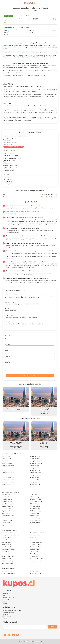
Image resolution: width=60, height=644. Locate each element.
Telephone (8, 356)
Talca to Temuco (34, 554)
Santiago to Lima (34, 571)
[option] (16, 399)
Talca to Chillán (34, 552)
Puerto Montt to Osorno (36, 561)
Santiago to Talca (6, 456)
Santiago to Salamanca (36, 487)
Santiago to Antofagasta (8, 477)
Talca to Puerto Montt (7, 540)
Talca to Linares (34, 540)
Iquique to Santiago (35, 516)
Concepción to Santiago (36, 499)
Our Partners (6, 595)
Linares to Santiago (35, 495)
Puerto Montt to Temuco (8, 561)
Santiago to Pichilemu (35, 473)
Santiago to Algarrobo (7, 487)
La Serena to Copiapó (7, 563)
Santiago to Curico (7, 475)
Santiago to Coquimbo (8, 480)
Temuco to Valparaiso (35, 545)
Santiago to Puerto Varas (36, 463)
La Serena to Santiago (35, 518)
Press (4, 601)
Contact (5, 603)
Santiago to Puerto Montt (8, 466)
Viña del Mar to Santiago (8, 520)
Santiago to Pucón (6, 459)
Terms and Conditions (8, 612)
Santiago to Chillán (35, 459)
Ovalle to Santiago (7, 523)
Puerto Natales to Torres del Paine (10, 535)
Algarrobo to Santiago (7, 525)
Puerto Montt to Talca (7, 547)
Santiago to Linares (35, 456)
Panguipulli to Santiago (8, 506)
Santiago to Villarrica (7, 470)
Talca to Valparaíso (7, 554)
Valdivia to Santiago (35, 506)
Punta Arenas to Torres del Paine (38, 533)
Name (7, 339)
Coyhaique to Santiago (8, 511)
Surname (7, 345)
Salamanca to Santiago (36, 525)
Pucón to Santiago (6, 497)
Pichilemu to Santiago (35, 511)
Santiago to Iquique (35, 477)
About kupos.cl (7, 593)
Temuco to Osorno (7, 559)
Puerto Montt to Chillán (36, 547)
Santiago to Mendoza (7, 571)
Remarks (7, 362)
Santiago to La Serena (35, 480)
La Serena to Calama (7, 538)
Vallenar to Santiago (35, 523)
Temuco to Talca (34, 556)
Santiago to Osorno (7, 463)
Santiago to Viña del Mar (8, 482)
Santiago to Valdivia (35, 468)
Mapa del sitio (6, 618)
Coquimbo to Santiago (8, 518)
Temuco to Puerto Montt (36, 542)
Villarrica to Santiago (7, 509)
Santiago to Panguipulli (8, 468)
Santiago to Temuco (7, 461)
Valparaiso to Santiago (36, 513)
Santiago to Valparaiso (36, 475)
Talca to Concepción (7, 542)
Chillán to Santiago (35, 497)
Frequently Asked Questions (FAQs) (12, 610)
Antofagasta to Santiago (8, 516)
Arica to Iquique (34, 538)
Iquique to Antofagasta (36, 549)
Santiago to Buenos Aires (8, 573)
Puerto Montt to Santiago (8, 504)
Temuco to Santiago (7, 499)
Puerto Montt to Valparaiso (8, 549)
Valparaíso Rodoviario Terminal (43, 55)
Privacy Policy (6, 614)
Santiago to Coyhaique (8, 473)
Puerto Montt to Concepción (37, 559)
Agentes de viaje (7, 616)
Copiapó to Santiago (35, 520)
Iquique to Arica (6, 552)
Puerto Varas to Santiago (36, 502)
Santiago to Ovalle (7, 484)
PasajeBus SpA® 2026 (25, 641)
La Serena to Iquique (35, 535)
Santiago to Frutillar (35, 470)
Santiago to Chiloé (35, 466)
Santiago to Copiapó (35, 482)
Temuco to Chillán (6, 545)
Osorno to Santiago (7, 502)
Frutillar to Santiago (35, 509)
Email (7, 350)
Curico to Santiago (7, 513)
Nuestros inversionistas (9, 597)
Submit (52, 627)
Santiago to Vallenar (35, 484)
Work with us (6, 599)
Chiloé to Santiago (35, 504)
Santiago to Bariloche (35, 573)
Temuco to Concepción (8, 556)
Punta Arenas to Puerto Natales (9, 533)
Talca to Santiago (6, 495)
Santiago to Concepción (36, 461)
